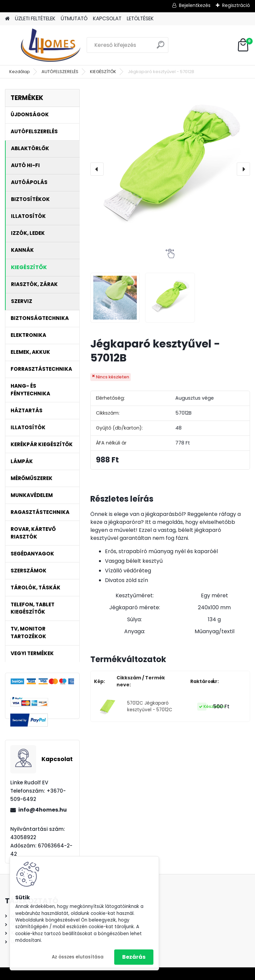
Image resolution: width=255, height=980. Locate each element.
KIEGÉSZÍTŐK (103, 72)
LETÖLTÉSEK (140, 18)
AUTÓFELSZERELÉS (60, 72)
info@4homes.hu (42, 810)
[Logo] (51, 45)
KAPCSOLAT (107, 18)
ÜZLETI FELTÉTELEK (35, 18)
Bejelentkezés (195, 5)
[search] (161, 47)
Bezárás (134, 957)
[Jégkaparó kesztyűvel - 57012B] (170, 169)
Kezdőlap (20, 72)
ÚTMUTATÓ (74, 18)
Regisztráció (236, 5)
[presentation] (97, 169)
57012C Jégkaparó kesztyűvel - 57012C (150, 706)
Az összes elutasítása (78, 957)
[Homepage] (7, 19)
